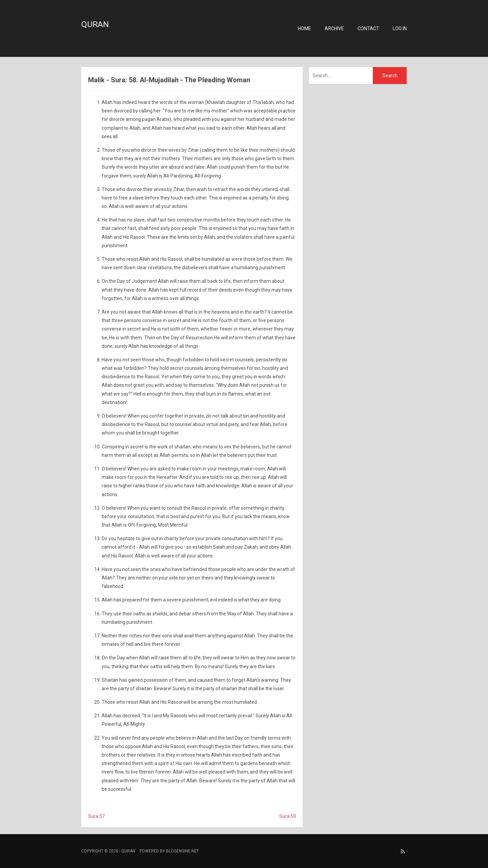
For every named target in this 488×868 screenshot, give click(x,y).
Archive (334, 28)
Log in (400, 28)
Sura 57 (96, 816)
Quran (95, 24)
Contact (368, 28)
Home (304, 28)
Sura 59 (288, 816)
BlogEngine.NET (182, 851)
